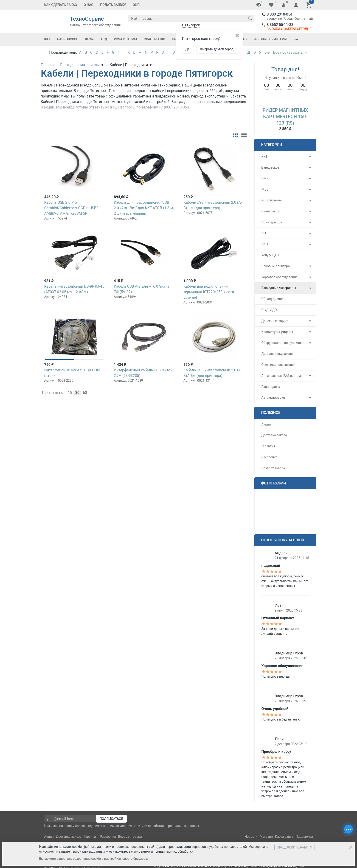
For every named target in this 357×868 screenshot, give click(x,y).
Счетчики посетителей (278, 365)
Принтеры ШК (272, 222)
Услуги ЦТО (270, 255)
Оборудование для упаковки (283, 343)
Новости (251, 837)
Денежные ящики (275, 321)
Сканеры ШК (155, 39)
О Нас (89, 5)
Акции (266, 424)
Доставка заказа (274, 435)
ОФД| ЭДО (269, 310)
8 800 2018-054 (280, 14)
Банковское (68, 39)
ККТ (47, 39)
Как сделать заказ (61, 5)
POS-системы (125, 39)
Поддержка (304, 837)
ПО (264, 233)
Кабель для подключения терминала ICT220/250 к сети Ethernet (209, 292)
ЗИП (265, 244)
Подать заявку (113, 5)
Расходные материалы (279, 288)
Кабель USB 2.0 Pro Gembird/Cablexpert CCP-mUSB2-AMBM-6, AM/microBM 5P (72, 208)
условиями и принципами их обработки (164, 851)
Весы (89, 39)
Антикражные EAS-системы (283, 376)
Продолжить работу (295, 847)
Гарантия (268, 446)
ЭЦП (136, 5)
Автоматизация (273, 398)
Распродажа (271, 387)
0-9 (267, 52)
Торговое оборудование (280, 277)
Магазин (266, 837)
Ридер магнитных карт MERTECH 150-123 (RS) (285, 117)
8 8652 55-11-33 (280, 25)
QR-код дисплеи (274, 299)
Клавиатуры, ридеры (277, 332)
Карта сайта (284, 837)
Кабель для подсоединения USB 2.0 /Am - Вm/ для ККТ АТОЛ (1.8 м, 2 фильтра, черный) (144, 208)
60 (85, 393)
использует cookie (68, 847)
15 (70, 393)
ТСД (104, 39)
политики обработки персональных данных (166, 826)
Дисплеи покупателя (277, 354)
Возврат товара (273, 468)
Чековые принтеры (270, 39)
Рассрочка (270, 457)
